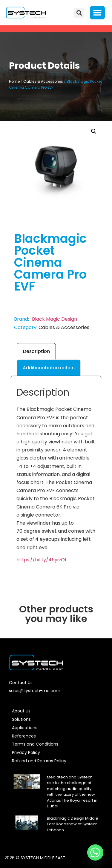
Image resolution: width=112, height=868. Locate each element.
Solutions (21, 719)
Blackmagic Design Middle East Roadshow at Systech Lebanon (73, 824)
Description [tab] (36, 351)
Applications (25, 728)
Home (14, 81)
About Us (21, 711)
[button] (79, 13)
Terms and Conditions (35, 744)
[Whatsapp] (95, 852)
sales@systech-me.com (35, 691)
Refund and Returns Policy (39, 761)
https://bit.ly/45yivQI (41, 560)
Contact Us (21, 683)
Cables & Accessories (43, 81)
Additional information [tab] (49, 368)
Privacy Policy (26, 752)
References (24, 736)
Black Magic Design (55, 319)
